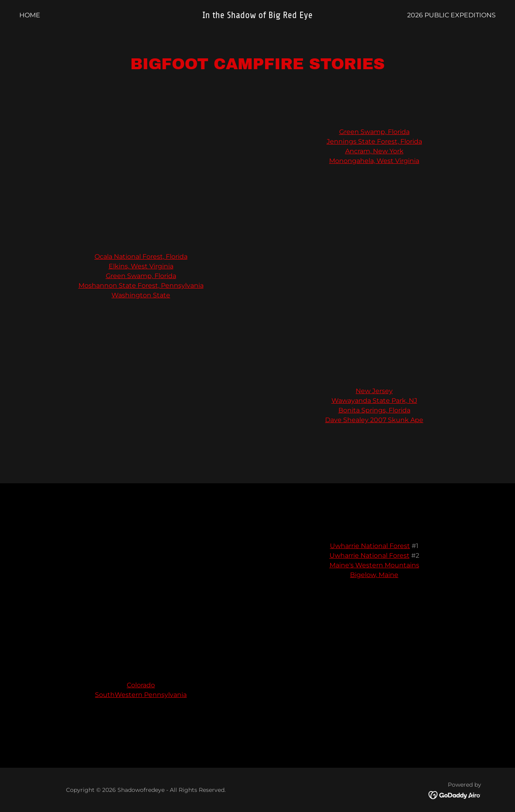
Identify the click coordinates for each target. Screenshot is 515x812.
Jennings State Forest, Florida (374, 141)
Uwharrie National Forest (370, 546)
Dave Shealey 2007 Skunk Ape (374, 420)
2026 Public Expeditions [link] (451, 15)
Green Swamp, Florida (374, 132)
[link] (258, 16)
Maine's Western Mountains (374, 565)
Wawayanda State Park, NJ (374, 401)
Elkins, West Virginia (141, 266)
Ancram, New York (374, 151)
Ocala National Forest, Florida (141, 257)
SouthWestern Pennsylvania (141, 695)
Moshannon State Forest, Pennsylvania (141, 285)
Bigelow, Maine (374, 575)
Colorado (141, 685)
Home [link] (30, 15)
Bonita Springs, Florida (374, 410)
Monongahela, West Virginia (374, 161)
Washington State (141, 295)
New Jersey (374, 391)
